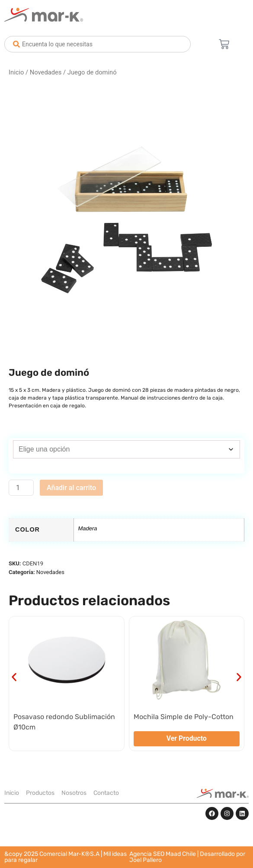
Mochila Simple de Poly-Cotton (184, 717)
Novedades (46, 72)
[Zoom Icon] (126, 219)
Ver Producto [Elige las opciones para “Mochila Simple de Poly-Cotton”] (186, 738)
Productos (40, 793)
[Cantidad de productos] (21, 488)
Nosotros (74, 793)
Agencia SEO (147, 854)
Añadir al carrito (71, 488)
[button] (14, 677)
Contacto (106, 793)
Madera (88, 528)
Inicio (16, 72)
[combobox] (98, 44)
